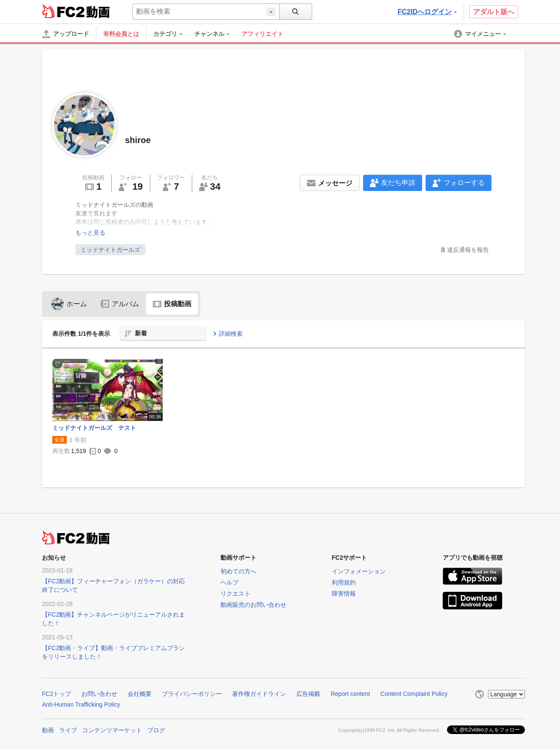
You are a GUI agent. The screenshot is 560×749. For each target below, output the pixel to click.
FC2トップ (57, 694)
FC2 (63, 11)
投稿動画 (172, 304)
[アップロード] (66, 34)
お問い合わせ (99, 694)
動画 (48, 730)
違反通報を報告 (468, 250)
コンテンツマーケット (112, 730)
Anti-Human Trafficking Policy (81, 704)
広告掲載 (308, 694)
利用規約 (344, 582)
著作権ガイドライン (259, 694)
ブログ (156, 730)
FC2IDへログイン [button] (427, 12)
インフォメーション (359, 571)
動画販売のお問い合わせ (253, 605)
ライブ (68, 730)
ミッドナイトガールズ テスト (94, 428)
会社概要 (140, 694)
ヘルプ (229, 582)
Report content (350, 694)
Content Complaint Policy (414, 694)
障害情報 (344, 594)
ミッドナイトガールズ (110, 250)
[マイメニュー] (481, 34)
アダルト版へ (494, 12)
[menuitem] (172, 34)
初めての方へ (238, 571)
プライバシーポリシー (192, 694)
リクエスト (235, 594)
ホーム (69, 304)
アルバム (120, 304)
